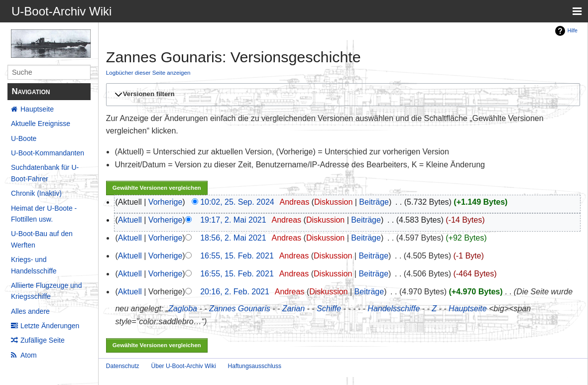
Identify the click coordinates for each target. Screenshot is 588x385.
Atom (29, 355)
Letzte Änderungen (50, 326)
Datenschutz (123, 366)
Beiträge (374, 202)
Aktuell (130, 220)
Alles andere (30, 311)
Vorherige (166, 202)
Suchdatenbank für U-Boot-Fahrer (45, 173)
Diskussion (333, 202)
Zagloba (183, 309)
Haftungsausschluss (255, 366)
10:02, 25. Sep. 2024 (237, 202)
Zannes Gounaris (240, 309)
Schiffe (329, 309)
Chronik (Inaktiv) (36, 193)
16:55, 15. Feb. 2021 (237, 256)
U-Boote (24, 138)
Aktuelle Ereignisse (41, 124)
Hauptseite (37, 109)
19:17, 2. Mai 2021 (233, 220)
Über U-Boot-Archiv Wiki (184, 366)
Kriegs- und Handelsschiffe (34, 265)
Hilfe (573, 31)
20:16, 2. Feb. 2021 (235, 292)
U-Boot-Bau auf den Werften (42, 239)
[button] (342, 95)
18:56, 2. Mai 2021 (233, 238)
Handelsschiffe (394, 309)
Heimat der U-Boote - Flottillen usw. (44, 214)
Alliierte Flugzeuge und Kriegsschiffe (46, 291)
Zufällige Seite (43, 340)
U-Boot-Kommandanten (48, 153)
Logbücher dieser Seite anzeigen (148, 72)
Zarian (294, 309)
